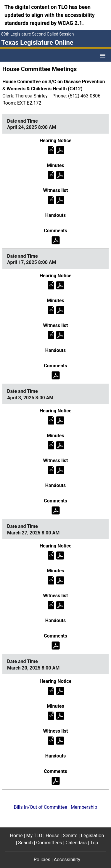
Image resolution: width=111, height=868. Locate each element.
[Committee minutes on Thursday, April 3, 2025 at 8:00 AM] (51, 445)
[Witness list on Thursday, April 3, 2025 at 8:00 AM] (51, 470)
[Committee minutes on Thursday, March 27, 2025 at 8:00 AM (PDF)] (60, 580)
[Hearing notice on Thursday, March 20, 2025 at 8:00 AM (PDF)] (60, 690)
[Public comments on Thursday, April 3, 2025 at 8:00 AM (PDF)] (56, 510)
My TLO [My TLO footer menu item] (34, 836)
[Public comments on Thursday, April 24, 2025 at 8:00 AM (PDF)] (56, 240)
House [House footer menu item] (52, 836)
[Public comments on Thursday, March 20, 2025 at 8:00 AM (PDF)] (56, 780)
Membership (84, 807)
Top (94, 843)
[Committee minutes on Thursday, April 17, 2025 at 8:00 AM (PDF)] (60, 310)
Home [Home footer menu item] (16, 836)
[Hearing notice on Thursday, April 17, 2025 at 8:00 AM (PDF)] (60, 285)
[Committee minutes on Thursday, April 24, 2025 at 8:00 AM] (51, 175)
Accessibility (67, 860)
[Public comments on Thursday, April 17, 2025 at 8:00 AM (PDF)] (56, 375)
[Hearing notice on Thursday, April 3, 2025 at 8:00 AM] (51, 420)
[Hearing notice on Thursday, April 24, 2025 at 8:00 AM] (51, 150)
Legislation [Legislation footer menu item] (92, 836)
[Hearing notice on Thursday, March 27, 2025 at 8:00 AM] (51, 555)
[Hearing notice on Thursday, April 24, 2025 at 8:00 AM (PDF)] (60, 150)
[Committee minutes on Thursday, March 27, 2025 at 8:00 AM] (51, 580)
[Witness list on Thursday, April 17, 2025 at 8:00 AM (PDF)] (60, 335)
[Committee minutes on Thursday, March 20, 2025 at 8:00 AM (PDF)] (60, 715)
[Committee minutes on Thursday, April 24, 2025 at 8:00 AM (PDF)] (60, 175)
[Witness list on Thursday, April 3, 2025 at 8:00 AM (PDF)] (60, 470)
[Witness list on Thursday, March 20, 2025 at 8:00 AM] (51, 740)
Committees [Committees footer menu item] (49, 843)
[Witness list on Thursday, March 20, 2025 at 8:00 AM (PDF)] (60, 740)
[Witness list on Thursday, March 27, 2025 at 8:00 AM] (51, 605)
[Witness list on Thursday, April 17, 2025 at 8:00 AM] (51, 335)
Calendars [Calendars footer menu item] (76, 843)
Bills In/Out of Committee (41, 807)
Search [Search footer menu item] (25, 843)
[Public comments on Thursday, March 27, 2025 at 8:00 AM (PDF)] (56, 645)
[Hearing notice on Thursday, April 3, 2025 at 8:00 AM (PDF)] (60, 420)
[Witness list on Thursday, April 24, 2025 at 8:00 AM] (51, 200)
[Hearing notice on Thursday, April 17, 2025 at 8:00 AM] (51, 285)
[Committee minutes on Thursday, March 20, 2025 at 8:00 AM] (51, 715)
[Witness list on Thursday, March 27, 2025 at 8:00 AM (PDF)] (60, 605)
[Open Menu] (103, 56)
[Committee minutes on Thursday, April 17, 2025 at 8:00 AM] (51, 310)
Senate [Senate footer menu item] (70, 836)
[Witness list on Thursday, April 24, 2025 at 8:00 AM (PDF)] (60, 200)
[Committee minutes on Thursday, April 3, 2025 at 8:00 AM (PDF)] (60, 445)
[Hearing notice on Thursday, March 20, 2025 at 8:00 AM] (51, 690)
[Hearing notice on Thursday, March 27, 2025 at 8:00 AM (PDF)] (60, 555)
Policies (42, 860)
